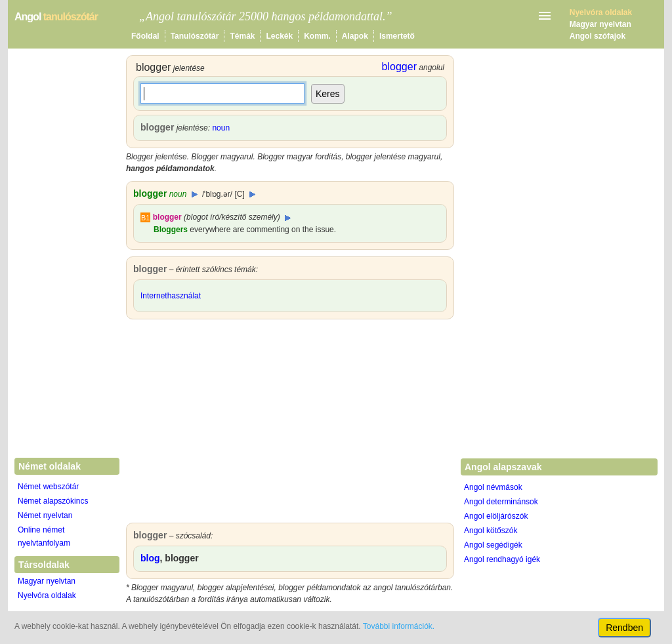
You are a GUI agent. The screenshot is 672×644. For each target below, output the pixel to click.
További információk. (399, 626)
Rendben (624, 628)
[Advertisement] (290, 424)
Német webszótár (48, 487)
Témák (242, 36)
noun (221, 128)
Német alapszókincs (53, 501)
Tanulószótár (195, 36)
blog (150, 558)
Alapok (355, 36)
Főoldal (145, 36)
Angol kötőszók (491, 531)
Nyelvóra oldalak (47, 595)
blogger (167, 217)
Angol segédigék (493, 545)
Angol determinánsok (501, 502)
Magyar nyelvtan (600, 24)
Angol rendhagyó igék (502, 559)
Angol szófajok (598, 36)
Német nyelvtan (45, 515)
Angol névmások (493, 487)
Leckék (279, 36)
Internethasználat (171, 296)
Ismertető (397, 36)
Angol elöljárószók (496, 516)
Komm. (317, 36)
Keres (328, 94)
